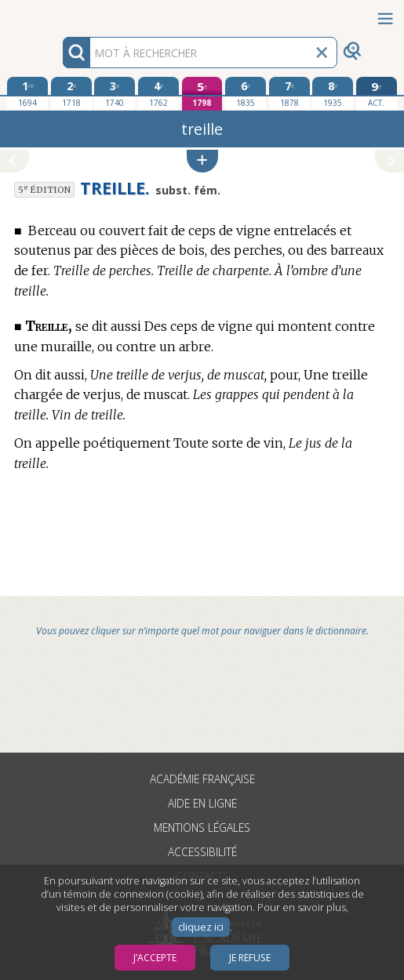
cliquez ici (201, 927)
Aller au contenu (61, 14)
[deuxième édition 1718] (71, 93)
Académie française (202, 779)
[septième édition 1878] (289, 93)
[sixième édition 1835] (246, 93)
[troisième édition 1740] (115, 93)
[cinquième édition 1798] (202, 94)
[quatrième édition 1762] (158, 93)
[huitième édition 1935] (333, 93)
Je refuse (250, 958)
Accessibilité (202, 852)
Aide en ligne (202, 803)
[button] (202, 161)
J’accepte (155, 958)
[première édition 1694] (27, 93)
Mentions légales (202, 828)
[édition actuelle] (377, 94)
